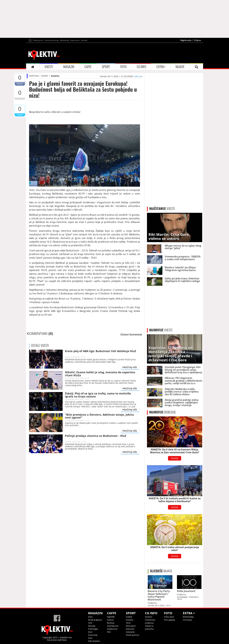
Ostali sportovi (133, 635)
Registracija (186, 40)
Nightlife (111, 617)
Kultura (110, 620)
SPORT (106, 67)
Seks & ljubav (94, 641)
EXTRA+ (161, 67)
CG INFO (142, 67)
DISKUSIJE (163, 412)
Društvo (149, 617)
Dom (90, 632)
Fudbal (129, 617)
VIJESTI (49, 67)
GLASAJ (175, 458)
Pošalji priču (38, 40)
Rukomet (130, 629)
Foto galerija (169, 620)
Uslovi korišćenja (52, 40)
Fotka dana (169, 617)
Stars (90, 617)
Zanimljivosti (113, 626)
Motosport (131, 626)
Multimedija (188, 617)
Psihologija (93, 629)
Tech (90, 623)
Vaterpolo (130, 632)
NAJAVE (180, 67)
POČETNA (34, 76)
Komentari (20, 99)
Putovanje (93, 635)
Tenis (128, 623)
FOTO (123, 67)
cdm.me (138, 76)
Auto (90, 638)
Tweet (20, 115)
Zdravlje (92, 626)
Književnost (112, 629)
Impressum (75, 40)
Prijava (197, 40)
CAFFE (88, 67)
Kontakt (84, 40)
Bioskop (111, 623)
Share (20, 84)
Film (109, 632)
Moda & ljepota (95, 620)
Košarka (55, 76)
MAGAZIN (69, 67)
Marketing (64, 40)
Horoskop (187, 620)
